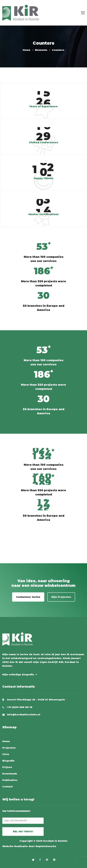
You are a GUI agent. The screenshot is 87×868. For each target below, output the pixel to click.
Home (26, 50)
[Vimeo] (47, 860)
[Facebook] (40, 860)
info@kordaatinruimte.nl (24, 714)
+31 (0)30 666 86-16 (20, 707)
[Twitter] (33, 860)
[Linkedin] (54, 860)
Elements (41, 50)
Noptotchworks (46, 846)
